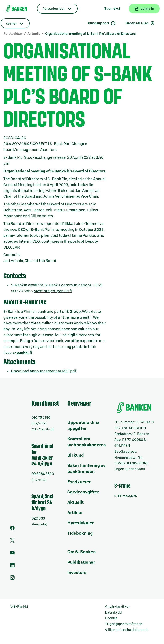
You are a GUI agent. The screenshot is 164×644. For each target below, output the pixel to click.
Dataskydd (113, 612)
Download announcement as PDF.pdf (44, 371)
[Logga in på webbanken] (144, 9)
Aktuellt (34, 34)
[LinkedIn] (12, 566)
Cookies (111, 618)
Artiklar (75, 513)
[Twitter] (12, 542)
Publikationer (81, 562)
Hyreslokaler (81, 523)
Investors (77, 573)
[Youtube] (12, 554)
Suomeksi (112, 9)
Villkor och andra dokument (126, 630)
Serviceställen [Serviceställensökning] (140, 23)
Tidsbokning (80, 533)
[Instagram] (12, 579)
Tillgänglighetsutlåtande (124, 624)
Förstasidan (13, 34)
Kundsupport (102, 23)
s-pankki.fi (22, 353)
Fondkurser (79, 482)
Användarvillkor (117, 607)
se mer (11, 24)
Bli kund (76, 455)
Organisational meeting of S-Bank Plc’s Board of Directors (90, 34)
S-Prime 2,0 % (126, 496)
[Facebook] (12, 529)
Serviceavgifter (83, 492)
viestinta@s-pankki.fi (53, 291)
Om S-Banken (81, 552)
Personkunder (53, 9)
